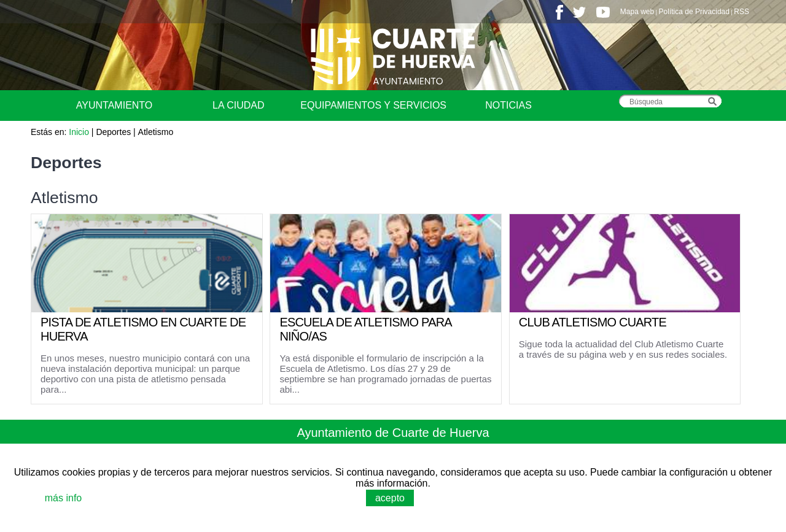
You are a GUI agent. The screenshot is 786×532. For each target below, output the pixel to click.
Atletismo (156, 132)
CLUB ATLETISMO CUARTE (593, 322)
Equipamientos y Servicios (373, 105)
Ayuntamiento (114, 105)
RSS (741, 12)
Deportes (113, 132)
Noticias (508, 105)
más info (63, 498)
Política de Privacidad (694, 12)
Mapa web (637, 12)
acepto (390, 498)
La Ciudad (238, 105)
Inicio (79, 132)
